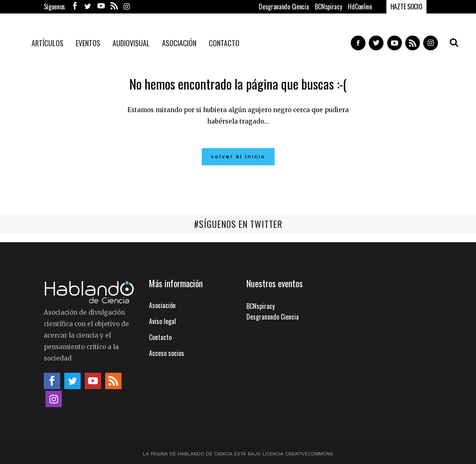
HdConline (360, 7)
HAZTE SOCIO (406, 7)
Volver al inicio (238, 157)
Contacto (160, 337)
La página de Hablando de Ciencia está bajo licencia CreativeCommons (238, 453)
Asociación (162, 305)
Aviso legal (162, 321)
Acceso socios (167, 353)
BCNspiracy (328, 7)
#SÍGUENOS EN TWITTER (238, 224)
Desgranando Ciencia (284, 7)
